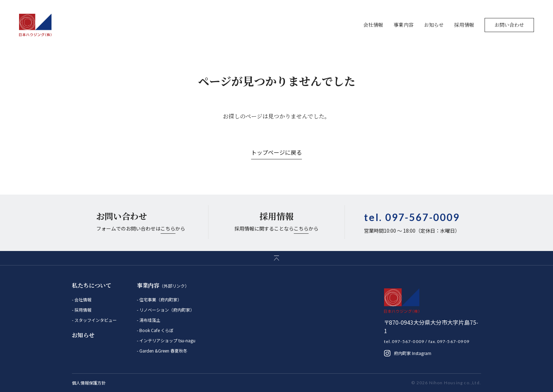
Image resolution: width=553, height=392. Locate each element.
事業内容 (403, 25)
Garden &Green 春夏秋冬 (163, 351)
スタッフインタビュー (95, 320)
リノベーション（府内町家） (166, 310)
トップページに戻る (276, 152)
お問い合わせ (509, 25)
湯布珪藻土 (149, 320)
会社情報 (373, 25)
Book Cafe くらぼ (156, 330)
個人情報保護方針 (89, 383)
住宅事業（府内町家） (160, 299)
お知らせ (434, 25)
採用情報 (464, 25)
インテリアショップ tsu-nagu (167, 340)
